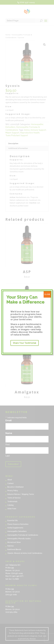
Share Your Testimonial (25, 343)
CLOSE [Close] (47, 294)
